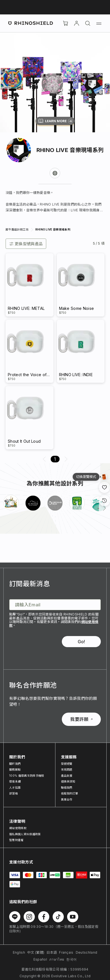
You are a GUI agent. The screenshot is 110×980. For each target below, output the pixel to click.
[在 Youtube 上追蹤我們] (73, 917)
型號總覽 (67, 764)
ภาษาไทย (57, 959)
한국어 (71, 959)
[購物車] (65, 23)
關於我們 (15, 764)
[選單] (99, 23)
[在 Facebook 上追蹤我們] (44, 917)
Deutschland (87, 952)
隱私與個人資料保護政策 (25, 834)
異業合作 (67, 799)
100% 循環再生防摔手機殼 (27, 776)
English (19, 952)
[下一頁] (104, 508)
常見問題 (67, 769)
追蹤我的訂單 (70, 793)
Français (66, 952)
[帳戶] (77, 23)
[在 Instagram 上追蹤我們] (29, 917)
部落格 (14, 793)
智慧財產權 (16, 840)
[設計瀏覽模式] (104, 477)
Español (40, 959)
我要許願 (81, 719)
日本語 (52, 952)
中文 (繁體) (36, 952)
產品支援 (67, 776)
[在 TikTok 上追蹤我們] (58, 917)
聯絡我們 (67, 787)
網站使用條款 (18, 828)
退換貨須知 (68, 781)
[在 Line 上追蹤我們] (15, 917)
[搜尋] (88, 23)
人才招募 (15, 787)
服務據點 (15, 769)
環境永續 (15, 781)
